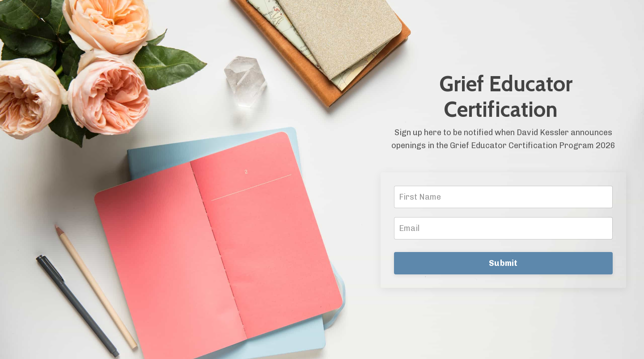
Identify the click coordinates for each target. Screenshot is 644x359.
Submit (503, 263)
